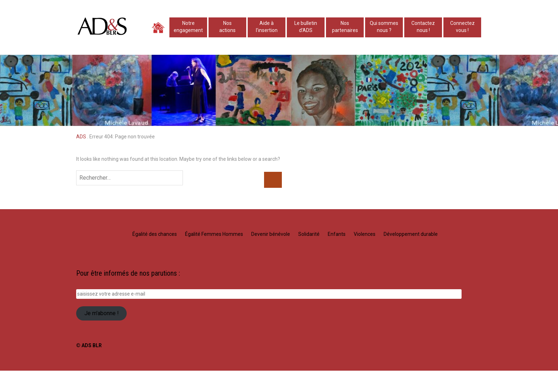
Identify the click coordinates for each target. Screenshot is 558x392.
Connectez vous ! (462, 27)
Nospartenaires (345, 27)
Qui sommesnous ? (384, 27)
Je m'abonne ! (101, 313)
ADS (158, 28)
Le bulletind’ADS (306, 27)
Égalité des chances (155, 234)
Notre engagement (188, 27)
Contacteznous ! (423, 27)
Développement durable (411, 234)
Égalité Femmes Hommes (214, 234)
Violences (365, 234)
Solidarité (309, 234)
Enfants (337, 234)
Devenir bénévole (271, 234)
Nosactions (227, 27)
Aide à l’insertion (267, 27)
